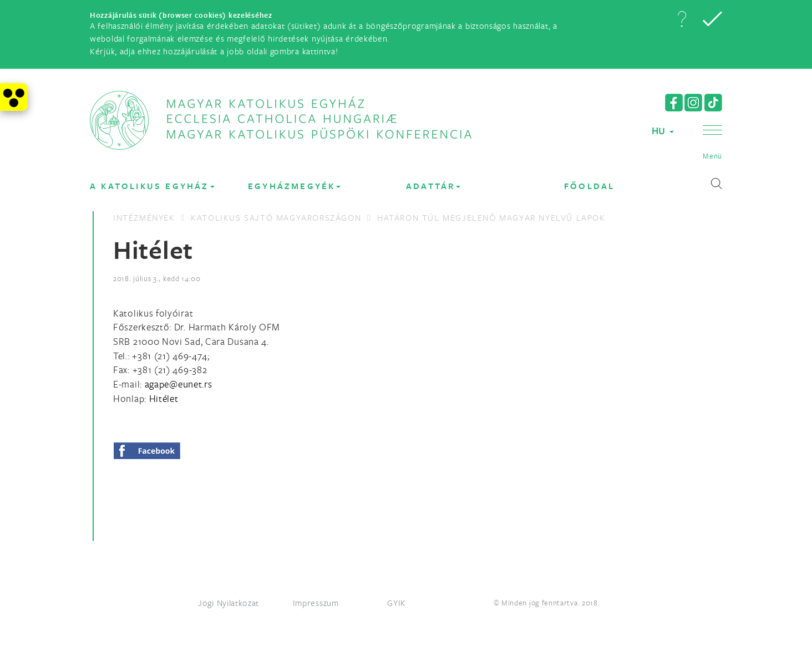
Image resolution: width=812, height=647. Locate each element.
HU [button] (663, 131)
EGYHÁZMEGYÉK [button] (294, 186)
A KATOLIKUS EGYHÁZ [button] (152, 186)
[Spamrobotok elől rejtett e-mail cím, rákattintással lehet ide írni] (179, 384)
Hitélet (164, 398)
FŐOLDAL (589, 186)
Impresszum (316, 603)
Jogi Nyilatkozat (229, 603)
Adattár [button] (433, 186)
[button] (682, 19)
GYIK (397, 603)
